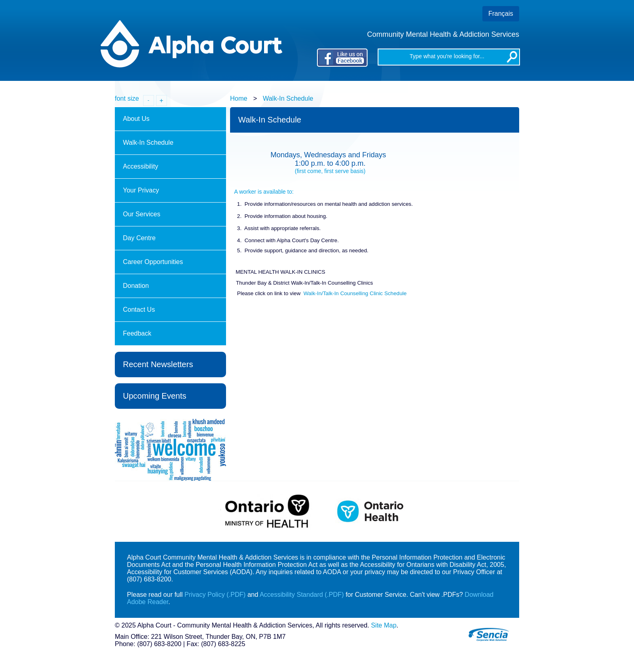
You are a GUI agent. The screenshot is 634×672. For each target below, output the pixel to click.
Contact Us (139, 310)
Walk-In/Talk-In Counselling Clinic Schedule (355, 293)
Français (501, 14)
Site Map (384, 625)
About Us (137, 119)
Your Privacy (141, 190)
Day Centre (140, 238)
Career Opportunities (154, 262)
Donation (136, 286)
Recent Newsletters (158, 364)
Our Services (143, 214)
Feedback (137, 333)
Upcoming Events (155, 396)
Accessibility (141, 166)
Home (239, 98)
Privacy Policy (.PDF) (215, 595)
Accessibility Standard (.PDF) (302, 595)
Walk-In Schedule (288, 98)
